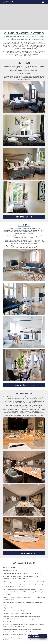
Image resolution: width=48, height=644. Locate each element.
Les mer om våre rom (24, 217)
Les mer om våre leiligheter (24, 385)
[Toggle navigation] (43, 2)
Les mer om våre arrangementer (24, 553)
